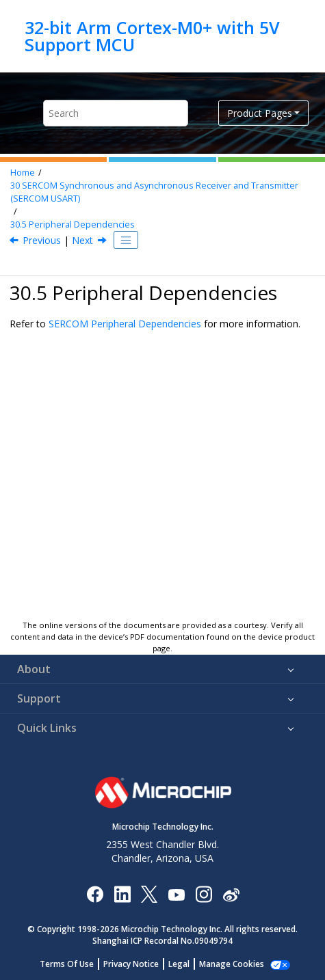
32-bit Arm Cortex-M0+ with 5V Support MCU (152, 36)
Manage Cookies (232, 964)
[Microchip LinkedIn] (122, 894)
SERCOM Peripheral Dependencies (125, 324)
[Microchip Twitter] (149, 894)
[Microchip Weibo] (231, 894)
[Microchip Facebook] (95, 894)
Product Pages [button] (260, 113)
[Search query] (116, 113)
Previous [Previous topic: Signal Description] (42, 240)
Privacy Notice (131, 964)
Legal (179, 964)
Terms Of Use (67, 964)
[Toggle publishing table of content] (126, 240)
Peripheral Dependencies (73, 224)
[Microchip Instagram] (204, 894)
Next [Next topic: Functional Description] (82, 240)
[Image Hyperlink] (176, 894)
